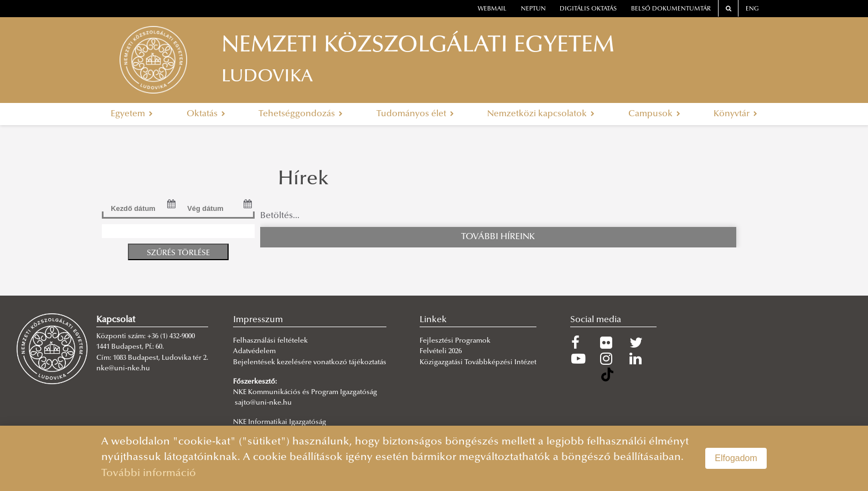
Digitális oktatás (588, 9)
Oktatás (206, 114)
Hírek (303, 180)
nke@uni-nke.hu (123, 369)
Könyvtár (735, 114)
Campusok (654, 114)
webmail (492, 9)
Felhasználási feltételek (270, 341)
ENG (752, 9)
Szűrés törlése (178, 253)
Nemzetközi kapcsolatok (541, 114)
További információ (149, 474)
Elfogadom (736, 458)
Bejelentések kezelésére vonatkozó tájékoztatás (310, 363)
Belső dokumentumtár (671, 9)
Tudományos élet (415, 114)
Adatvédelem (254, 352)
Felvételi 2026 (441, 352)
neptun (533, 9)
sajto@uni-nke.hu (263, 403)
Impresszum (258, 320)
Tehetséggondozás (301, 114)
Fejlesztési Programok (455, 341)
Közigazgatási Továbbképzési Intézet (478, 363)
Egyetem (132, 114)
